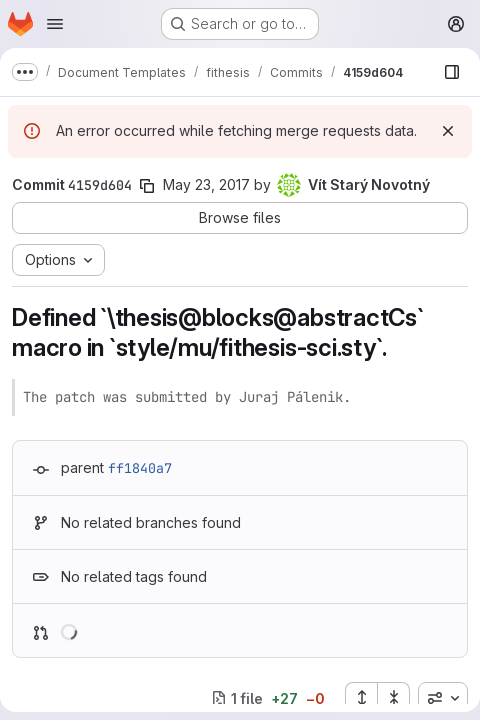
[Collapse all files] (394, 698)
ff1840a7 (140, 468)
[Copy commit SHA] (147, 186)
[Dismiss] (448, 131)
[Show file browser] (452, 72)
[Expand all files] (361, 698)
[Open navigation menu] (55, 24)
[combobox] (443, 698)
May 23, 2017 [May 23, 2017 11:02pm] (206, 184)
